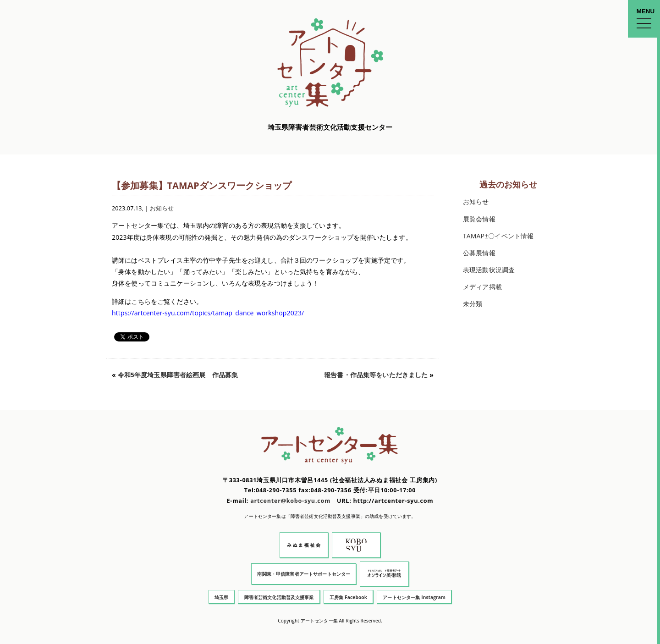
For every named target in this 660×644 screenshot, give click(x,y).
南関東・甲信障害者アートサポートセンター (304, 574)
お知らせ (162, 208)
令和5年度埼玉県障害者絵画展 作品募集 (178, 375)
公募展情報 (479, 253)
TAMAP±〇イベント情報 (498, 236)
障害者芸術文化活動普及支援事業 (279, 597)
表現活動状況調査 (489, 270)
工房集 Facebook (348, 597)
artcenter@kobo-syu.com (290, 501)
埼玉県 (221, 597)
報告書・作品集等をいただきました (376, 375)
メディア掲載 (482, 287)
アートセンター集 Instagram (414, 597)
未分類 (473, 304)
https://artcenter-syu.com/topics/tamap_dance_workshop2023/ (208, 313)
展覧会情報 (479, 219)
